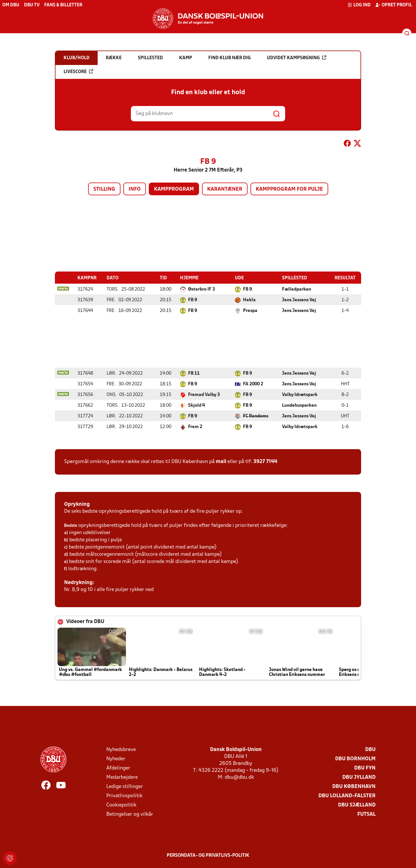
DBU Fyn (365, 768)
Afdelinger (118, 768)
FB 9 (247, 289)
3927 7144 (265, 462)
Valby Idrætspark (300, 395)
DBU (370, 750)
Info (135, 189)
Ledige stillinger (125, 787)
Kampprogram (174, 189)
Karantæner (225, 189)
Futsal (366, 814)
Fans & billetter (63, 5)
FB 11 (194, 373)
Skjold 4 (196, 406)
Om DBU (11, 5)
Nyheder (116, 759)
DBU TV (32, 5)
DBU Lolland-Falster (347, 796)
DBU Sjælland (357, 805)
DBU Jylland (359, 777)
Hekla (249, 300)
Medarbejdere (122, 777)
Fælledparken (297, 289)
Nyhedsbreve (121, 750)
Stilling (104, 189)
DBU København (354, 787)
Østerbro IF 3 (201, 289)
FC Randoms (256, 416)
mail (221, 462)
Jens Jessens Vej (299, 300)
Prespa (250, 311)
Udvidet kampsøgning (297, 58)
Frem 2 (195, 427)
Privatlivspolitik (124, 796)
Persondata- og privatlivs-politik (208, 856)
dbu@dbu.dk (239, 777)
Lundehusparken (299, 406)
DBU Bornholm (355, 759)
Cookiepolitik (121, 805)
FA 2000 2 (253, 384)
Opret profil (394, 5)
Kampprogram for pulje (289, 189)
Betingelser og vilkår (130, 814)
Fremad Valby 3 (204, 395)
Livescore (78, 72)
